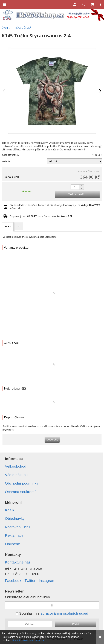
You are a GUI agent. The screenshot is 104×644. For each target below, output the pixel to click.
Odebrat (30, 624)
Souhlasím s (52, 613)
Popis (8, 226)
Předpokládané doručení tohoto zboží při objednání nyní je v (55, 207)
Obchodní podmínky (22, 483)
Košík (10, 510)
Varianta (6, 161)
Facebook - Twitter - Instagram (30, 581)
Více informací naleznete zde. (28, 640)
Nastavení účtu (17, 527)
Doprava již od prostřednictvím (41, 216)
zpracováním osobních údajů (64, 613)
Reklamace (14, 535)
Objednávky (15, 518)
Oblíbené (12, 544)
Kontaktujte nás (18, 562)
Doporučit (52, 440)
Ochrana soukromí (20, 492)
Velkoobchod (16, 466)
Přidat (75, 624)
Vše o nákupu (16, 475)
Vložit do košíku (77, 194)
